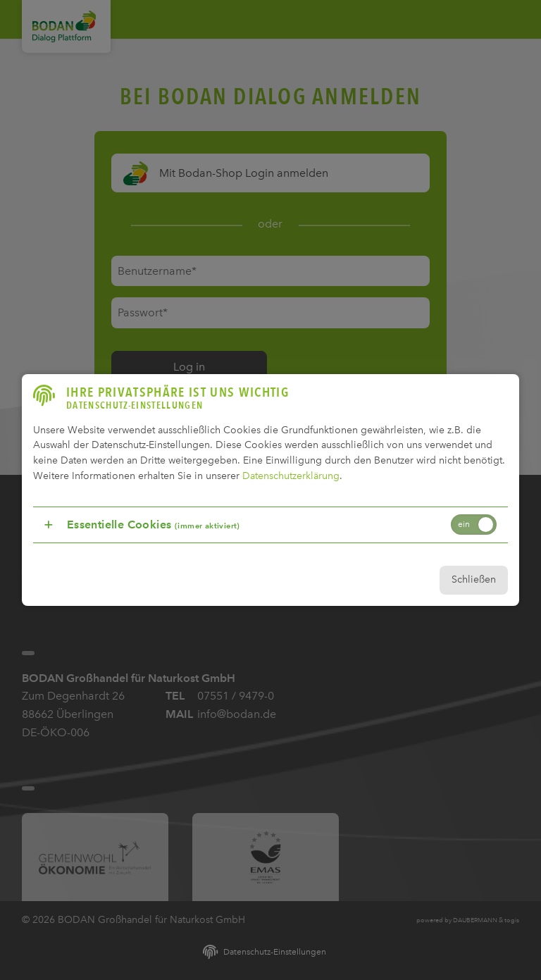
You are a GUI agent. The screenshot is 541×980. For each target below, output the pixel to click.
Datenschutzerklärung (291, 474)
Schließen (472, 578)
